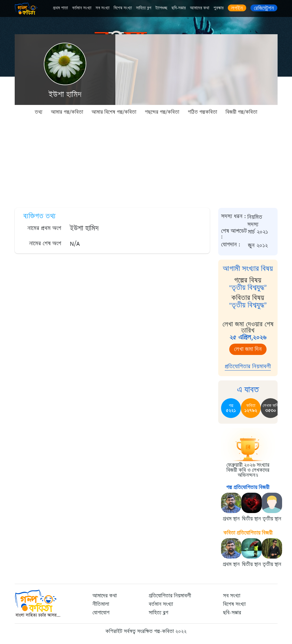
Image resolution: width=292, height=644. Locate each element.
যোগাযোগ (101, 613)
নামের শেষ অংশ (45, 243)
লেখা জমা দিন (248, 349)
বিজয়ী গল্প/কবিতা (241, 112)
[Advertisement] (146, 161)
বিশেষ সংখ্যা (123, 8)
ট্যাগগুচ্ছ (161, 8)
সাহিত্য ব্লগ (144, 8)
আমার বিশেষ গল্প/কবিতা (114, 112)
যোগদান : (231, 245)
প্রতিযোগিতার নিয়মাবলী (248, 366)
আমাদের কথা (200, 8)
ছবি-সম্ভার (179, 8)
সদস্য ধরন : (233, 217)
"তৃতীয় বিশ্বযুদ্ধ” (248, 288)
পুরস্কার (219, 8)
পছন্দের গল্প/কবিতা (162, 112)
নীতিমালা (101, 604)
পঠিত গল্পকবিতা (202, 112)
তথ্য (39, 112)
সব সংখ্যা (102, 8)
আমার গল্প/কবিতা (67, 112)
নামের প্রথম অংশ (44, 228)
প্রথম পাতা (60, 8)
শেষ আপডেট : (234, 234)
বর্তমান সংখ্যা (82, 8)
